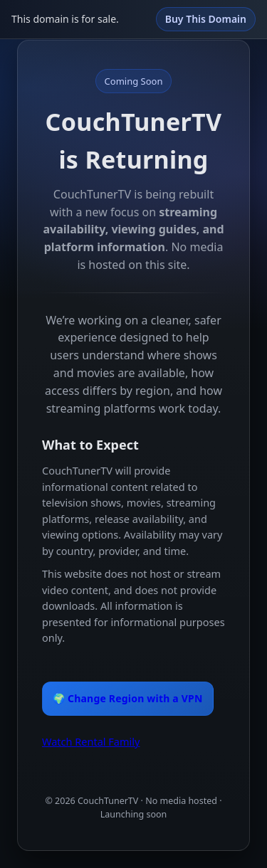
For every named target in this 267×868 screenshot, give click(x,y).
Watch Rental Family (91, 741)
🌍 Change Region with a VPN (128, 698)
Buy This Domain (206, 19)
